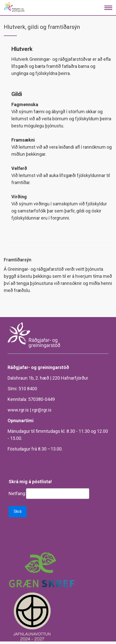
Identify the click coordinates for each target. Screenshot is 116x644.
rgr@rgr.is (42, 410)
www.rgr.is (18, 410)
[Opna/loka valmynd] (108, 8)
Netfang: (17, 493)
